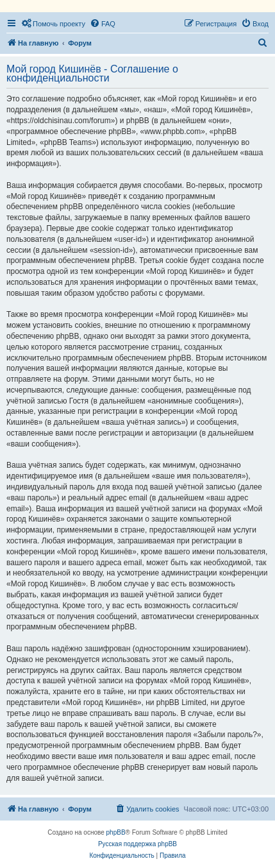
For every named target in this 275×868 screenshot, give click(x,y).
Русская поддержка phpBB (137, 844)
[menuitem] (53, 24)
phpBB (116, 832)
